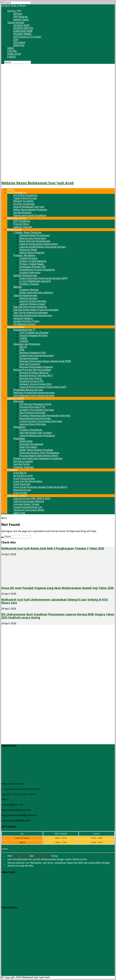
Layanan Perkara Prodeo (26, 321)
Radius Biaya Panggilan (32, 253)
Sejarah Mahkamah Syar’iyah (29, 207)
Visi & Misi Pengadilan (25, 195)
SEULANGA (19, 43)
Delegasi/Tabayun (23, 318)
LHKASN (24, 341)
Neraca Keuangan (29, 358)
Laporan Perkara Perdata (33, 301)
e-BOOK (11, 57)
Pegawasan (19, 438)
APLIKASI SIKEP (21, 25)
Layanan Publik (15, 398)
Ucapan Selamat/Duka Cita (28, 507)
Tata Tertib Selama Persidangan (31, 313)
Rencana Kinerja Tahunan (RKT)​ (36, 376)
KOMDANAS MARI (23, 31)
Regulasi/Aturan (22, 490)
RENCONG (19, 45)
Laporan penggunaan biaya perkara (39, 244)
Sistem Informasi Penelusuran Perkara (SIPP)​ (43, 278)
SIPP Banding (20, 17)
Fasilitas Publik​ (22, 464)
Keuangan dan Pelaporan (27, 344)
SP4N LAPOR (14, 54)
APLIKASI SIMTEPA (23, 28)
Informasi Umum (17, 218)
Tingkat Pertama (28, 258)
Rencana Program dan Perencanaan (32, 370)
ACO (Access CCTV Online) (27, 37)
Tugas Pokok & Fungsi (25, 198)
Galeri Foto (19, 513)
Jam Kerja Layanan (23, 461)
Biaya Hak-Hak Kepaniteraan (35, 241)
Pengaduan (19, 427)
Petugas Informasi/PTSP (32, 407)
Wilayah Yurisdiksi (23, 201)
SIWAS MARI (26, 441)
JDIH (16, 40)
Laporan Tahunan (23, 227)
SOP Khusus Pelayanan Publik (35, 404)
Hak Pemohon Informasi (32, 413)
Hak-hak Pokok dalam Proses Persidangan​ (36, 310)
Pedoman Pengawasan (31, 444)
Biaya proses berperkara (33, 238)
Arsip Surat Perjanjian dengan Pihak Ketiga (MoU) (40, 487)
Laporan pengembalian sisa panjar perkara (43, 247)
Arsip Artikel (20, 493)
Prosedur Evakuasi (23, 467)
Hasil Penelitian (22, 484)
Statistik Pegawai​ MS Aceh (33, 335)
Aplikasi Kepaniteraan (25, 275)
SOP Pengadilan (22, 221)
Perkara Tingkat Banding (33, 261)
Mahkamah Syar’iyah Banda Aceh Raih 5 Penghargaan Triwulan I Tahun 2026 (53, 548)
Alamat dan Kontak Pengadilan (30, 215)
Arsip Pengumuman (24, 478)
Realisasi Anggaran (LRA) (33, 353)
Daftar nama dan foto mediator (36, 293)
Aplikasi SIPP (14, 11)
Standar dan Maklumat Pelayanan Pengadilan (38, 458)
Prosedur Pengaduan (31, 430)
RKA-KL (23, 347)
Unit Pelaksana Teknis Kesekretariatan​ (34, 396)
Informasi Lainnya (17, 496)
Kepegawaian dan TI (24, 330)
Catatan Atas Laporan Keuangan (36, 355)
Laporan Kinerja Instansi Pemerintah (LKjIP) (43, 387)
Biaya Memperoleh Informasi (35, 418)
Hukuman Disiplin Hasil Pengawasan (39, 453)
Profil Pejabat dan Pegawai (34, 333)
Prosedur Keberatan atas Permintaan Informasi (45, 416)
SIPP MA (18, 14)
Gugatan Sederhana (30, 273)
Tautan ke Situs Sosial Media (29, 510)
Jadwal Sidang (21, 20)
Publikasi (12, 470)
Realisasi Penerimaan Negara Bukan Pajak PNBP (45, 361)
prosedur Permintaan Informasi (37, 410)
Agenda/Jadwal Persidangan (35, 235)
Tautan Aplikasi (16, 23)
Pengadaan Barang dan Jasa (28, 390)
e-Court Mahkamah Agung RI (35, 281)
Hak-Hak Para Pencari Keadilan (30, 307)
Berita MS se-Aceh (23, 476)
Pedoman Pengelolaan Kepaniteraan (33, 315)
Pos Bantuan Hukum (24, 324)
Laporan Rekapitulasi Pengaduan (37, 436)
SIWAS (11, 48)
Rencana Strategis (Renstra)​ (34, 373)
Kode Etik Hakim (28, 447)
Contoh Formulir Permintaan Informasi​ (41, 421)
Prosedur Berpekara (24, 255)
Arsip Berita (20, 473)
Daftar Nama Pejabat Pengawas (36, 450)
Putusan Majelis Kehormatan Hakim (39, 456)
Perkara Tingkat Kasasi (32, 264)
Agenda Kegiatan (22, 212)
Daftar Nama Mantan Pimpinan (30, 210)
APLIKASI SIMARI (22, 34)
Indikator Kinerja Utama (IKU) (35, 384)
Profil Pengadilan (17, 192)
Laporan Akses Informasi (33, 424)
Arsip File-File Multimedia (28, 481)
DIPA (22, 350)
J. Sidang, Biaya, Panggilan (27, 233)
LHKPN (23, 338)
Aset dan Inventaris (30, 364)
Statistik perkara (28, 298)
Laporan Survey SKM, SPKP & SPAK (32, 499)
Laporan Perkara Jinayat (32, 304)
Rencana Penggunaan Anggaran (36, 367)
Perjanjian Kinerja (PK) (31, 381)
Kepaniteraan (14, 230)
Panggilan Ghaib (28, 250)
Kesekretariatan (16, 327)
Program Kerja (21, 224)
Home (10, 190)
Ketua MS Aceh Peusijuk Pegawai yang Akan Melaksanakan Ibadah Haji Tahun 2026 (57, 588)
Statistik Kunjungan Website (29, 501)
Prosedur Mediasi (29, 290)
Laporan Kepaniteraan (25, 295)
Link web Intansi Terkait (26, 504)
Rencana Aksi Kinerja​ (30, 378)
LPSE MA (12, 51)
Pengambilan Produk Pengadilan (37, 270)
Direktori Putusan (29, 284)
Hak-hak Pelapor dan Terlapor (36, 433)
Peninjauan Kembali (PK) (33, 267)
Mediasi (18, 287)
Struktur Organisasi (24, 204)
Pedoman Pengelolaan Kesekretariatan (34, 393)
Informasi (19, 401)
